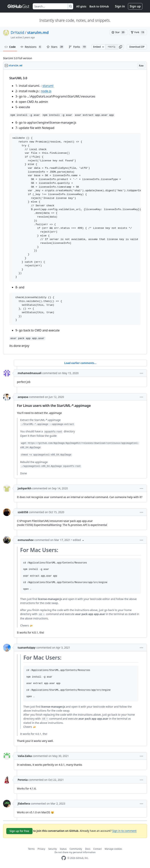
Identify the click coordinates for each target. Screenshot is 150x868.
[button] (121, 47)
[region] (75, 212)
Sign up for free (19, 831)
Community (76, 849)
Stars (55, 47)
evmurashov (26, 540)
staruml (48, 86)
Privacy (41, 849)
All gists (81, 6)
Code (10, 47)
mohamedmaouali (30, 373)
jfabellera (24, 804)
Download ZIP (137, 47)
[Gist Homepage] (19, 6)
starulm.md (38, 32)
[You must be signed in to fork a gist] (138, 32)
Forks (78, 47)
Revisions (31, 47)
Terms (31, 849)
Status (63, 849)
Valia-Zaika (25, 756)
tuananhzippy (27, 648)
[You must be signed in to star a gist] (119, 32)
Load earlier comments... (80, 363)
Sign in (120, 6)
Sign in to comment (124, 831)
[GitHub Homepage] (64, 858)
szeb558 (23, 512)
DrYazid (17, 32)
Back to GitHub (99, 6)
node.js (46, 91)
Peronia (23, 780)
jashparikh (25, 488)
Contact (97, 849)
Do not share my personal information (75, 852)
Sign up (135, 6)
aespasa (23, 397)
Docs (88, 849)
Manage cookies (113, 849)
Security (53, 849)
